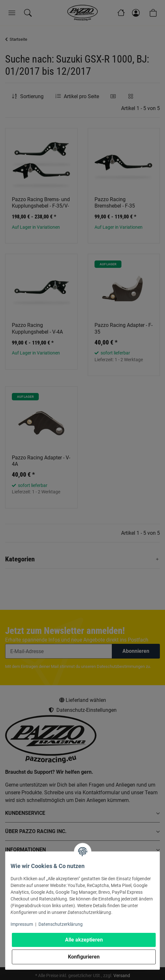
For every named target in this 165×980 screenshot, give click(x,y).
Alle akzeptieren (84, 940)
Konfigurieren (84, 957)
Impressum (22, 924)
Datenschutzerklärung (61, 924)
